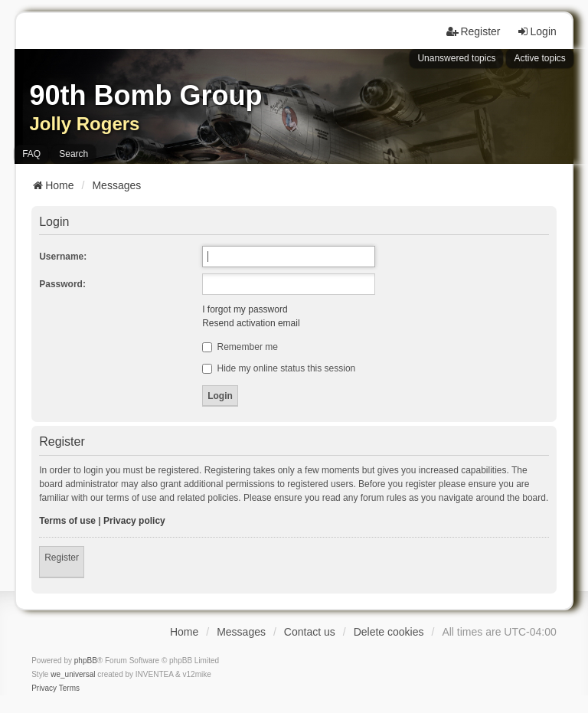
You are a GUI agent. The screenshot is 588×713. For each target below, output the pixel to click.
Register (62, 558)
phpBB (86, 661)
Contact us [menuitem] (310, 632)
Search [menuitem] (73, 154)
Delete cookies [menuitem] (389, 632)
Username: (63, 257)
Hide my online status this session (279, 368)
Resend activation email (251, 323)
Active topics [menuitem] (539, 58)
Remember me (240, 347)
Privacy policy (134, 521)
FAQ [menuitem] (31, 154)
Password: (62, 284)
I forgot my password (245, 309)
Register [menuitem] (473, 31)
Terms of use (67, 521)
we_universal (73, 674)
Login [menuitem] (537, 31)
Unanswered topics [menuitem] (456, 58)
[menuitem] (44, 688)
